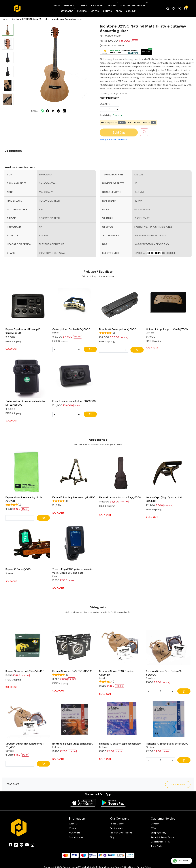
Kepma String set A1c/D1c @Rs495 (25, 671)
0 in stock (118, 115)
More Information (109, 98)
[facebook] (48, 111)
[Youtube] (27, 841)
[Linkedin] (16, 841)
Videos (95, 11)
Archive (131, 11)
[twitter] (53, 111)
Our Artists (75, 828)
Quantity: (105, 104)
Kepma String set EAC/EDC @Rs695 (72, 671)
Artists (107, 11)
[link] (168, 8)
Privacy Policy (144, 863)
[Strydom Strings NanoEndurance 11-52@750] (28, 719)
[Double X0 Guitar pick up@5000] (121, 304)
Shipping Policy (158, 828)
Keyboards (68, 11)
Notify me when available (114, 139)
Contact (155, 819)
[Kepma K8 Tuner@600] (28, 544)
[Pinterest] (21, 841)
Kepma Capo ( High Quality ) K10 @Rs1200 (164, 499)
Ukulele (70, 5)
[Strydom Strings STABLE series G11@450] (121, 646)
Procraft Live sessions (121, 828)
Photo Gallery (117, 819)
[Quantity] (67, 349)
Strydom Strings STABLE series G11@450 (116, 673)
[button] (179, 8)
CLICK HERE (154, 253)
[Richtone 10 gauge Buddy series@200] (168, 719)
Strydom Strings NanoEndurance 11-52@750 (25, 746)
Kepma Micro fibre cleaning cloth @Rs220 (24, 499)
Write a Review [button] (178, 784)
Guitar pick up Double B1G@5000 (71, 329)
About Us (74, 819)
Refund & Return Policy (162, 833)
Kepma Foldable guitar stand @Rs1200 (74, 497)
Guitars (56, 5)
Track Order (157, 842)
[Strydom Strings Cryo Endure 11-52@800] (168, 646)
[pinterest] (59, 111)
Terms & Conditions (125, 863)
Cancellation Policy (160, 837)
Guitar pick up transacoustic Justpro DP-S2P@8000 (26, 403)
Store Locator (76, 833)
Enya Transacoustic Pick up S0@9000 (74, 401)
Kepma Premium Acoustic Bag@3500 (120, 497)
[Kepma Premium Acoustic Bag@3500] (121, 472)
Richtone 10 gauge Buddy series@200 (167, 744)
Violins (113, 5)
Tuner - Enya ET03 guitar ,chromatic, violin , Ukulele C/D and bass (73, 571)
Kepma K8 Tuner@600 (18, 569)
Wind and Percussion (134, 5)
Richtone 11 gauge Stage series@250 (73, 744)
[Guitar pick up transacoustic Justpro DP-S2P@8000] (28, 376)
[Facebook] (10, 841)
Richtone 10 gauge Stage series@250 (120, 744)
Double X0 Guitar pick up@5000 (118, 329)
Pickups (82, 11)
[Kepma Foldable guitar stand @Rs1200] (75, 472)
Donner (82, 5)
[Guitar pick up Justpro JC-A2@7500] (168, 304)
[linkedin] (64, 111)
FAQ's (154, 824)
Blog (119, 11)
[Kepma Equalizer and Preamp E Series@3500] (28, 304)
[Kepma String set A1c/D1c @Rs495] (28, 646)
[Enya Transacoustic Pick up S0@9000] (75, 376)
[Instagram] (32, 841)
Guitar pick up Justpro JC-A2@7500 (167, 329)
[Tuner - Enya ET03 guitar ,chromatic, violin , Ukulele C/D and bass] (75, 544)
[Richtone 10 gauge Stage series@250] (121, 719)
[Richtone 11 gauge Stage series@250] (75, 719)
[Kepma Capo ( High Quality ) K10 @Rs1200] (168, 472)
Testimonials (116, 824)
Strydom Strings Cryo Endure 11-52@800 (164, 673)
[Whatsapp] (42, 111)
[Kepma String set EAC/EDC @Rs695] (75, 646)
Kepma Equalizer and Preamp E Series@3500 (23, 331)
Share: (35, 111)
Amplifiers (97, 5)
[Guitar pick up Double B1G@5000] (75, 304)
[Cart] (90, 349)
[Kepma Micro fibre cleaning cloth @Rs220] (28, 472)
